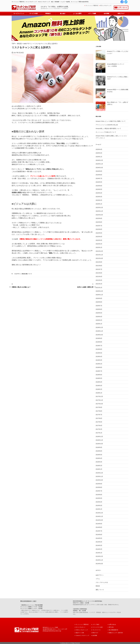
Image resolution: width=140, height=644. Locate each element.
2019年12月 (99, 327)
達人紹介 (63, 14)
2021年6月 (99, 273)
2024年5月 (99, 182)
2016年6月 (99, 451)
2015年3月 (99, 506)
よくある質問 (77, 14)
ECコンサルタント (81, 627)
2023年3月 (99, 197)
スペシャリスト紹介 (98, 627)
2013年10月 (99, 564)
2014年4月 (99, 542)
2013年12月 (99, 556)
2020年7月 (99, 306)
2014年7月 (99, 531)
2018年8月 (99, 367)
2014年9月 (99, 524)
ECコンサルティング (106, 6)
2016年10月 (99, 444)
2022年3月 (99, 240)
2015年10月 (99, 480)
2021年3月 (99, 280)
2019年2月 (99, 364)
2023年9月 (99, 186)
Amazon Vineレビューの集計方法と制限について (111, 121)
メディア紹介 (96, 624)
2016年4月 (99, 458)
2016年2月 (99, 466)
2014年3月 (99, 545)
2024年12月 (99, 160)
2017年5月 (99, 422)
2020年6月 (99, 309)
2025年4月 (99, 149)
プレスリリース (96, 630)
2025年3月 (99, 153)
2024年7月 (99, 178)
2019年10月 (99, 335)
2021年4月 (99, 277)
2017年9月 (99, 407)
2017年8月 (99, 411)
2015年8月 (99, 487)
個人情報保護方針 (114, 630)
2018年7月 (99, 371)
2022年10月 (99, 215)
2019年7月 (99, 346)
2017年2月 (99, 429)
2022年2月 (99, 244)
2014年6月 (99, 535)
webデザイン (28, 44)
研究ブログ (121, 14)
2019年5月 (99, 353)
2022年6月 (99, 229)
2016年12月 (99, 436)
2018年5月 (99, 378)
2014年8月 (99, 527)
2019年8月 (99, 342)
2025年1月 (99, 157)
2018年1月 (99, 393)
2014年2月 (99, 549)
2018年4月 (99, 382)
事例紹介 (48, 14)
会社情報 (106, 14)
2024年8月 (99, 175)
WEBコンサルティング (82, 630)
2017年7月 (99, 415)
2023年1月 (99, 204)
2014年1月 (99, 553)
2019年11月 (99, 331)
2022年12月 (99, 208)
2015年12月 (99, 473)
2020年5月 (99, 313)
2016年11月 (99, 440)
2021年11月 (99, 255)
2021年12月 (99, 251)
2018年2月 (99, 389)
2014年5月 (99, 538)
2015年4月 (99, 502)
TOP (13, 44)
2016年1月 (99, 469)
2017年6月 (99, 418)
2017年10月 (99, 404)
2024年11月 (99, 164)
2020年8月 (99, 302)
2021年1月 (99, 287)
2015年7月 (99, 491)
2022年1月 (99, 247)
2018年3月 (99, 386)
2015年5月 (99, 498)
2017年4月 (99, 426)
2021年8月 (99, 266)
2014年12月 (99, 513)
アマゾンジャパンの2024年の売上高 (107, 125)
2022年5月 (99, 233)
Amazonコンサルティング (82, 635)
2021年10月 (99, 258)
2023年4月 (99, 193)
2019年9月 (99, 338)
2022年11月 (99, 211)
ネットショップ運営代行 (92, 6)
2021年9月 (99, 262)
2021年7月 (99, 269)
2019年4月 (99, 357)
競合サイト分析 (80, 633)
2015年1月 (99, 509)
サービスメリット (19, 14)
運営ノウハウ (29, 274)
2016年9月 (99, 447)
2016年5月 (99, 455)
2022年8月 (99, 222)
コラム (98, 579)
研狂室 (19, 44)
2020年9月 (99, 298)
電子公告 (111, 627)
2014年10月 (99, 520)
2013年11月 (99, 560)
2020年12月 (99, 291)
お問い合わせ (123, 8)
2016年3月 (99, 462)
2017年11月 (99, 400)
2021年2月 (99, 284)
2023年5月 (99, 189)
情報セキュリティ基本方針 (116, 633)
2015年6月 (99, 495)
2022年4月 (99, 237)
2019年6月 (99, 349)
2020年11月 (99, 295)
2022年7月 (99, 226)
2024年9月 (99, 171)
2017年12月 (99, 396)
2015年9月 (99, 484)
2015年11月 (99, 476)
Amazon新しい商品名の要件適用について (108, 128)
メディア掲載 (92, 14)
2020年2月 (99, 320)
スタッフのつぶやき (102, 582)
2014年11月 (99, 516)
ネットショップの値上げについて (106, 132)
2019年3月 (99, 360)
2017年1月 (99, 433)
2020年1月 (99, 324)
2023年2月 (99, 200)
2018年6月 (99, 375)
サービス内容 (34, 14)
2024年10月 (99, 167)
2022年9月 (99, 218)
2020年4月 (99, 316)
